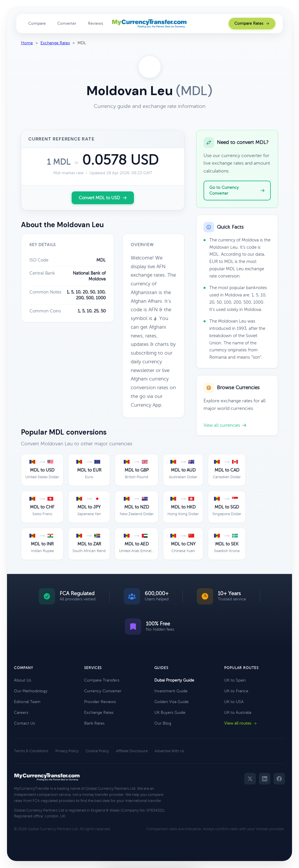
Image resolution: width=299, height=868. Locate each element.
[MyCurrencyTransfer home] (149, 24)
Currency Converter (103, 691)
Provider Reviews (100, 702)
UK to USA (234, 702)
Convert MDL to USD (103, 198)
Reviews (95, 23)
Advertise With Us (169, 751)
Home (27, 43)
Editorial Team (27, 702)
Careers (21, 713)
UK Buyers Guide (170, 713)
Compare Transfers (102, 680)
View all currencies (225, 425)
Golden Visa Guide (171, 702)
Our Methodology (31, 691)
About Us (23, 680)
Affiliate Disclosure (132, 751)
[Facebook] (279, 779)
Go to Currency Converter (237, 190)
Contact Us (24, 723)
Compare (37, 23)
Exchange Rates (55, 43)
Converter (67, 23)
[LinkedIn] (265, 779)
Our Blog (163, 723)
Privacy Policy (67, 751)
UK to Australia (238, 713)
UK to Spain (235, 680)
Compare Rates (252, 23)
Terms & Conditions (31, 751)
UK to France (236, 691)
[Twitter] (250, 779)
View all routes (241, 723)
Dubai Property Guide (174, 680)
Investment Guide (171, 691)
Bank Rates (94, 723)
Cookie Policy (97, 751)
